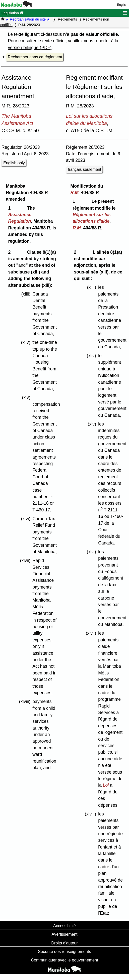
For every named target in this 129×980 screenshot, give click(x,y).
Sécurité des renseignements (64, 951)
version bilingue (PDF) (30, 48)
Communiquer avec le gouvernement (64, 960)
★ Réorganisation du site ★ (28, 19)
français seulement (84, 169)
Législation (13, 13)
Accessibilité (64, 926)
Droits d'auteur (64, 943)
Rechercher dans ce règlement (35, 57)
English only (14, 163)
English (122, 5)
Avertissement (64, 934)
